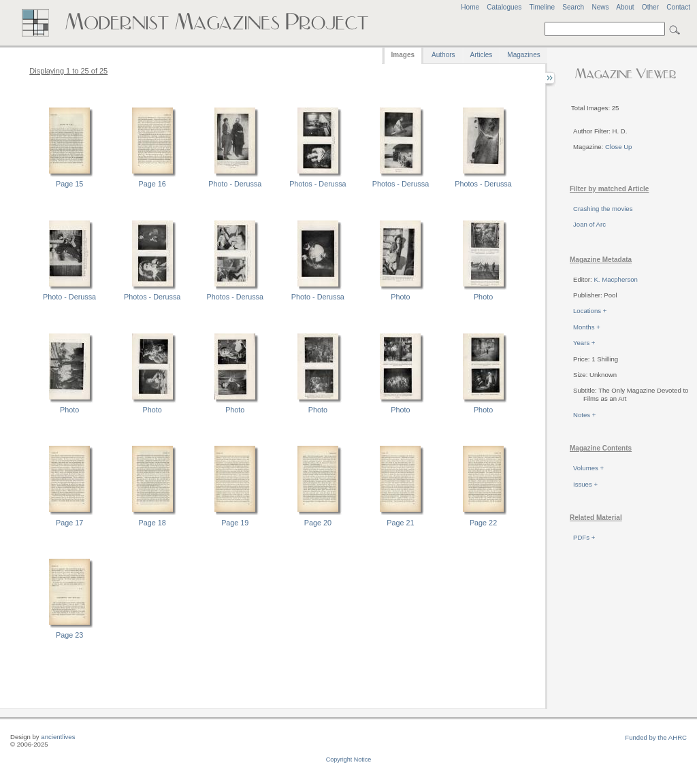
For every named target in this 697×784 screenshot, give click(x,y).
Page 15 (69, 184)
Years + (584, 343)
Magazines (523, 55)
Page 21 (400, 523)
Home (470, 7)
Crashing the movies (603, 209)
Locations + (590, 311)
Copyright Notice (349, 759)
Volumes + (588, 468)
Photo (400, 297)
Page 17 (69, 523)
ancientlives (58, 737)
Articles (482, 55)
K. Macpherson (616, 279)
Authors (443, 55)
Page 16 (152, 184)
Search (573, 7)
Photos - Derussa (318, 184)
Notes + (584, 415)
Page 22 (483, 523)
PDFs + (584, 537)
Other (650, 7)
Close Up (618, 147)
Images (403, 55)
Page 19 (235, 523)
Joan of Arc (589, 224)
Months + (587, 327)
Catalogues (504, 7)
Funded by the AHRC (656, 737)
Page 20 (318, 523)
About (625, 7)
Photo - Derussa (235, 184)
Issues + (585, 484)
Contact (678, 7)
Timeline (542, 7)
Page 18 (152, 523)
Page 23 (69, 635)
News (600, 7)
